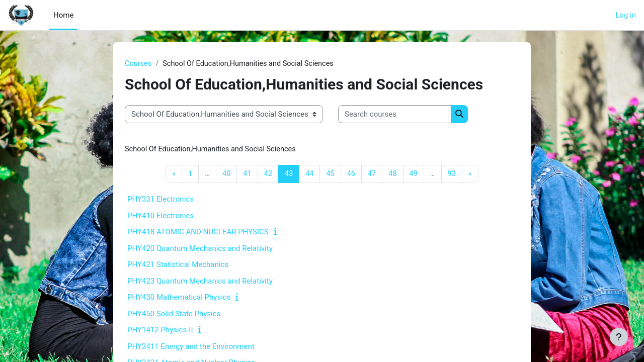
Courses (139, 64)
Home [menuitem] (63, 15)
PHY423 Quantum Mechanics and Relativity (200, 282)
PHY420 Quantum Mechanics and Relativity (200, 249)
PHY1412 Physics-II (160, 331)
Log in (626, 15)
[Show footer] (619, 337)
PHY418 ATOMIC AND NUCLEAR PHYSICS (198, 233)
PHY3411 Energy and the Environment (191, 347)
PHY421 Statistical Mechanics (178, 265)
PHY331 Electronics (160, 200)
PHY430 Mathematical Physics (179, 298)
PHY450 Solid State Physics (174, 315)
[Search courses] (395, 115)
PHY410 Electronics (160, 217)
